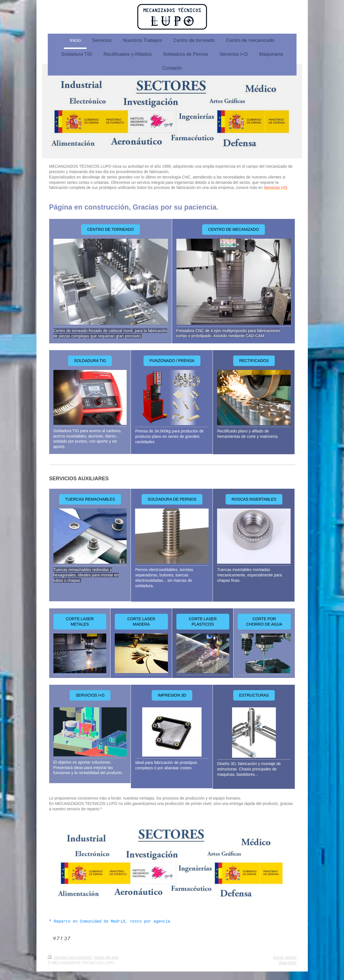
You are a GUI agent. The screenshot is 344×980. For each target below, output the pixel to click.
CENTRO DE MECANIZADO (233, 229)
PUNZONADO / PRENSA (172, 361)
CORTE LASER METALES (80, 622)
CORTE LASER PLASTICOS (203, 622)
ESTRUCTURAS (254, 695)
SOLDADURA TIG (90, 361)
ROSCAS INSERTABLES (254, 499)
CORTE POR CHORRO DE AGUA (264, 622)
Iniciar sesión (285, 957)
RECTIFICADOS (254, 361)
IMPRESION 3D (172, 695)
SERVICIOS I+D (90, 695)
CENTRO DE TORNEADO (110, 229)
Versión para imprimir (70, 957)
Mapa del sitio (107, 957)
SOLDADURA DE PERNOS (172, 499)
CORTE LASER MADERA (141, 622)
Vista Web (287, 963)
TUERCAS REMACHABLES (90, 499)
